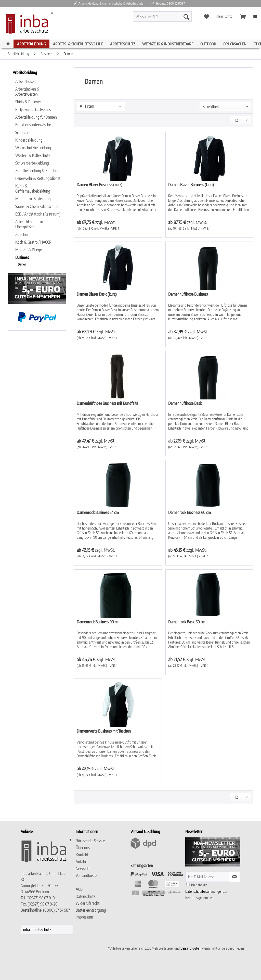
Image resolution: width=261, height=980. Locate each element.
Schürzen (22, 132)
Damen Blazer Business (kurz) (100, 185)
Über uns (83, 848)
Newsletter (84, 869)
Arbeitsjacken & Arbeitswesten (27, 92)
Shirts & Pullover (28, 102)
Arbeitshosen (25, 81)
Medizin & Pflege (29, 250)
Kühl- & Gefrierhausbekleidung (33, 189)
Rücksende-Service (90, 841)
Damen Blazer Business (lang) (191, 185)
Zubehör (22, 234)
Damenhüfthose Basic (185, 403)
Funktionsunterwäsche (33, 125)
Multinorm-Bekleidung (33, 199)
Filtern (87, 106)
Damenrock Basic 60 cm (187, 622)
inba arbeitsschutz (37, 929)
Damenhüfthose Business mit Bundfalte (107, 403)
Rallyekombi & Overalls (33, 109)
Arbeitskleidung (25, 72)
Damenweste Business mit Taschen (104, 731)
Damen (22, 264)
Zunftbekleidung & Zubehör (37, 171)
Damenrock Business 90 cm (98, 622)
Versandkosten (87, 875)
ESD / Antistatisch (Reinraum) (38, 214)
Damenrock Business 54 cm (98, 512)
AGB (79, 889)
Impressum (84, 917)
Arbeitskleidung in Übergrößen (29, 224)
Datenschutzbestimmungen (204, 891)
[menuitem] (170, 19)
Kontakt (82, 855)
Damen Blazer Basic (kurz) (97, 294)
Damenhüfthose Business (188, 294)
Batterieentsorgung (91, 910)
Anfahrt (82, 862)
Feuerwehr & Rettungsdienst (38, 178)
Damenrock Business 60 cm (190, 512)
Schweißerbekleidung (32, 163)
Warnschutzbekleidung (33, 148)
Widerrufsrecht (88, 903)
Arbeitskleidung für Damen (36, 117)
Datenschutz (85, 896)
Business (22, 257)
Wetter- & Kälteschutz (33, 155)
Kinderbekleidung (29, 140)
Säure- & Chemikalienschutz (37, 206)
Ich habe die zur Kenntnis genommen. (206, 891)
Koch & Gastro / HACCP (33, 242)
